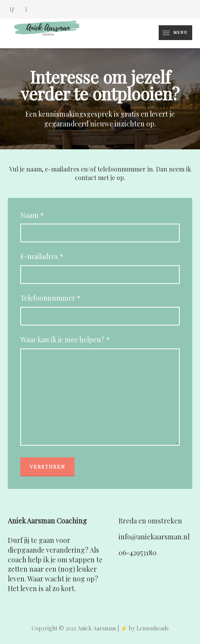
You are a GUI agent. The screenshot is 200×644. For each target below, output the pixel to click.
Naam (32, 215)
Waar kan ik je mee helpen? (65, 340)
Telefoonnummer (50, 298)
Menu (173, 33)
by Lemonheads (149, 628)
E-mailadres (42, 256)
